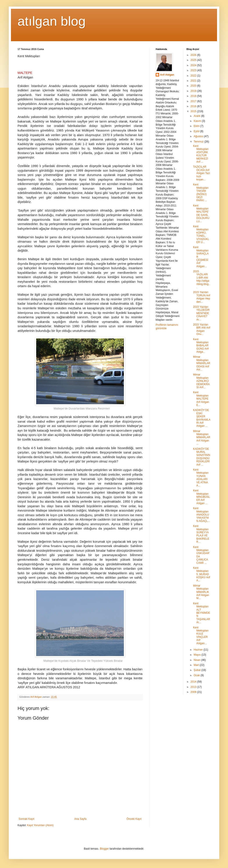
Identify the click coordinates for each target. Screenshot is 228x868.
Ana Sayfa (80, 819)
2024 (194, 65)
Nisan (197, 660)
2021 (194, 81)
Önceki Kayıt (134, 819)
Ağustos (199, 136)
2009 (194, 692)
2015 (194, 111)
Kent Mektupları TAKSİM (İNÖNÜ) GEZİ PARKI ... (201, 192)
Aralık (197, 116)
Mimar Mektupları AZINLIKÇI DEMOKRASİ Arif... (201, 381)
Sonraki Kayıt (26, 819)
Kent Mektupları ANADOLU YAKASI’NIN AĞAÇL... (201, 515)
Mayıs (197, 655)
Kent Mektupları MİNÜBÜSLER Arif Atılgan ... (201, 497)
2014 (194, 682)
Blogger (104, 849)
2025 (194, 60)
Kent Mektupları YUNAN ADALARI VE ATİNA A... (201, 478)
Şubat (197, 670)
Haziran (199, 650)
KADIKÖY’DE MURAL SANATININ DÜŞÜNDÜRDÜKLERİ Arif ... (201, 457)
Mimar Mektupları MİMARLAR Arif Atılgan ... (201, 438)
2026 (194, 55)
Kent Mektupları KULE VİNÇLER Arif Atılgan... (201, 635)
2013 (194, 687)
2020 (194, 86)
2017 (194, 101)
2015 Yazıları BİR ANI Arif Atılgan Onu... (201, 329)
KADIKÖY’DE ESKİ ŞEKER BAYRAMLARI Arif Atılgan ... (202, 418)
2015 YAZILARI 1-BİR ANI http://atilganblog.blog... (201, 279)
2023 (194, 70)
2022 (194, 76)
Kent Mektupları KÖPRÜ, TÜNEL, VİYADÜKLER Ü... (201, 234)
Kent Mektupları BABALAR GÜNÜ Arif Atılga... (201, 346)
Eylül (197, 131)
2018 (194, 96)
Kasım (198, 121)
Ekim (197, 126)
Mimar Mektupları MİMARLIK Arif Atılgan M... (201, 592)
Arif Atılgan (167, 75)
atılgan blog (52, 21)
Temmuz (199, 142)
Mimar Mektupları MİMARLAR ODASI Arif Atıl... (201, 363)
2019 (194, 91)
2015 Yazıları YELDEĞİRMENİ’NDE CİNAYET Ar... (201, 313)
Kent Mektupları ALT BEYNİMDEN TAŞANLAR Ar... (201, 613)
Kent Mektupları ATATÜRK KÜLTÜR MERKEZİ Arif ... (201, 154)
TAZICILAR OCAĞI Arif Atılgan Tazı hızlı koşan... (201, 173)
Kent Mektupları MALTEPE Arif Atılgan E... (201, 399)
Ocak (197, 675)
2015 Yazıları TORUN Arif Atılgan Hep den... (201, 297)
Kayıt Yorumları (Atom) (40, 825)
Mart (197, 665)
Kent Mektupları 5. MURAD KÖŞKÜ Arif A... (201, 574)
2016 (194, 106)
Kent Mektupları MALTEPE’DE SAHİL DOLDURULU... (201, 213)
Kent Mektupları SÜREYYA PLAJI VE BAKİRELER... (201, 534)
